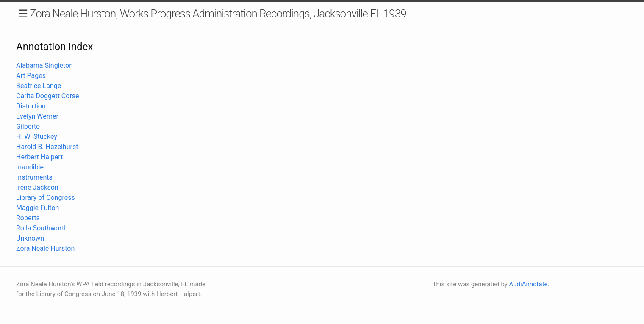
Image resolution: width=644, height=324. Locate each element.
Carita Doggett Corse (48, 96)
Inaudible (30, 167)
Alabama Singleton (44, 65)
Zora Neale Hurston (45, 248)
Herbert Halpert (39, 157)
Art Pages (31, 76)
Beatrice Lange (39, 86)
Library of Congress (46, 198)
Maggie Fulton (37, 208)
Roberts (28, 218)
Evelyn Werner (37, 116)
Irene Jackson (37, 187)
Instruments (34, 177)
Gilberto (28, 126)
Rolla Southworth (42, 228)
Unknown (30, 238)
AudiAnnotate (529, 284)
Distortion (31, 106)
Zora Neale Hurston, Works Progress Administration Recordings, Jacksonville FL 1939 (218, 14)
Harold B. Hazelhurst (47, 147)
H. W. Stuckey (37, 137)
